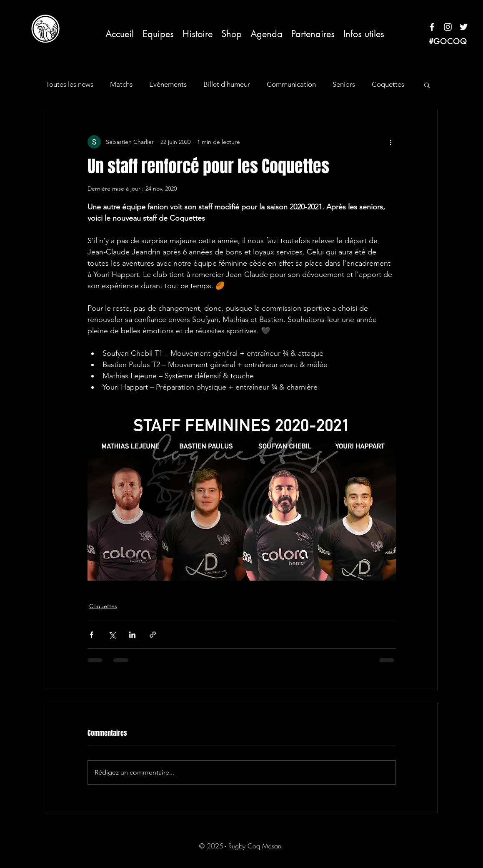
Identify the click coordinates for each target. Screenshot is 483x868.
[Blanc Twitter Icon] (464, 27)
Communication (291, 84)
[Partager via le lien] (153, 635)
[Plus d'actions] (391, 142)
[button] (158, 34)
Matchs (121, 84)
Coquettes (388, 84)
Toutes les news (70, 84)
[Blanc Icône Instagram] (448, 27)
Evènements (168, 84)
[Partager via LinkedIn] (132, 635)
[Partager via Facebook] (91, 635)
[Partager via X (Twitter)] (112, 635)
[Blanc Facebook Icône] (432, 27)
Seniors (344, 84)
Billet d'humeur (227, 84)
